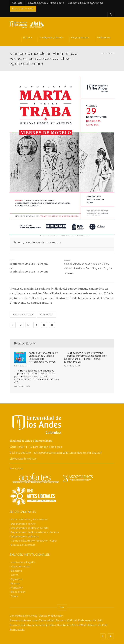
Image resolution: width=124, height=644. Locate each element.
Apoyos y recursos (80, 38)
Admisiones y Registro (23, 562)
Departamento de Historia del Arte (30, 528)
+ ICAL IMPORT (47, 315)
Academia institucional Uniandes (86, 3)
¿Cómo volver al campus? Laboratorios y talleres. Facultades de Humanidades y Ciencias (43, 357)
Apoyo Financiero (21, 567)
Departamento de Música (25, 537)
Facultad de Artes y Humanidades (45, 3)
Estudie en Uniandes (23, 9)
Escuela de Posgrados (23, 545)
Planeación (17, 588)
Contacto (17, 3)
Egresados (17, 579)
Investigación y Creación (52, 38)
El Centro (28, 38)
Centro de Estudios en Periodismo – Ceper (34, 541)
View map (69, 273)
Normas (15, 584)
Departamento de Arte (23, 524)
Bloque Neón (18, 592)
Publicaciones (104, 38)
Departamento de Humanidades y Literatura (35, 532)
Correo (15, 575)
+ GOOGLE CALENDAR (23, 315)
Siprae (14, 596)
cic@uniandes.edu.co (23, 459)
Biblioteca (16, 571)
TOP (62, 607)
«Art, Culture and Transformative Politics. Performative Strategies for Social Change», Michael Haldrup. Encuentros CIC (85, 357)
